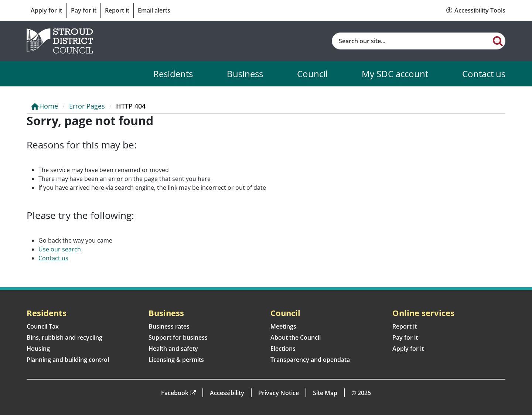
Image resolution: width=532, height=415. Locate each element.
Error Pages (87, 106)
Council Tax (43, 326)
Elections (283, 349)
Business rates (169, 326)
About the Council (296, 337)
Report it (117, 10)
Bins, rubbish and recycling (64, 337)
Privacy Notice (279, 393)
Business (245, 74)
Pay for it (84, 10)
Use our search (60, 249)
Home (49, 106)
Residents (173, 74)
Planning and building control (68, 360)
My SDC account (395, 74)
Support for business (178, 337)
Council (312, 74)
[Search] (498, 41)
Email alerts (154, 10)
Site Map (325, 393)
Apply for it (46, 10)
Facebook (175, 393)
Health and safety (173, 349)
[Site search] (411, 41)
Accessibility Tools (480, 10)
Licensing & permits (176, 360)
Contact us (484, 74)
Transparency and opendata (310, 360)
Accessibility (227, 393)
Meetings (283, 326)
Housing (38, 349)
